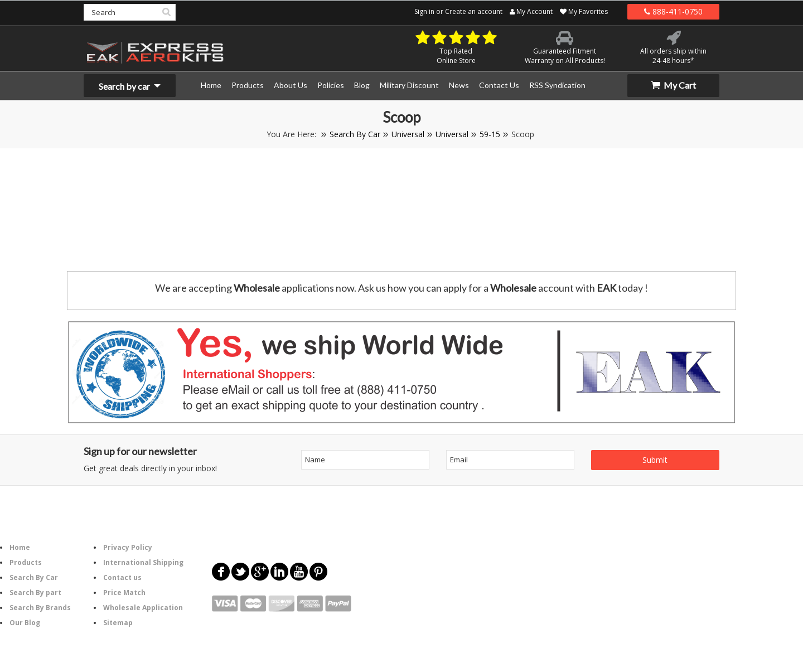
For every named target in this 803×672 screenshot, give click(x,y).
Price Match (124, 593)
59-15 (490, 134)
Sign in (424, 11)
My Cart (673, 85)
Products (26, 562)
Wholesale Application (143, 608)
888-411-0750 (673, 11)
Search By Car (355, 134)
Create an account (474, 11)
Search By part (35, 593)
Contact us (122, 577)
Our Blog (25, 623)
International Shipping (143, 562)
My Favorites (584, 11)
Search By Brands (40, 608)
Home (20, 547)
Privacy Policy (128, 547)
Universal (408, 134)
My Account (531, 11)
